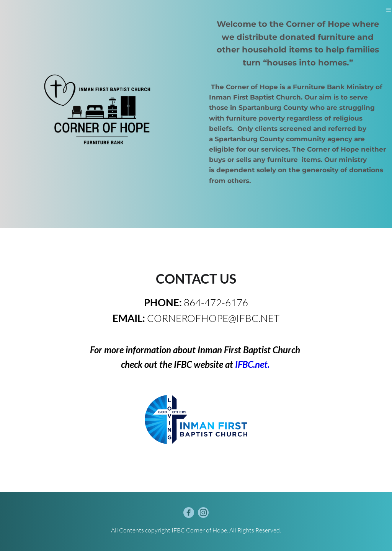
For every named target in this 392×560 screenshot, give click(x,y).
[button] (387, 14)
